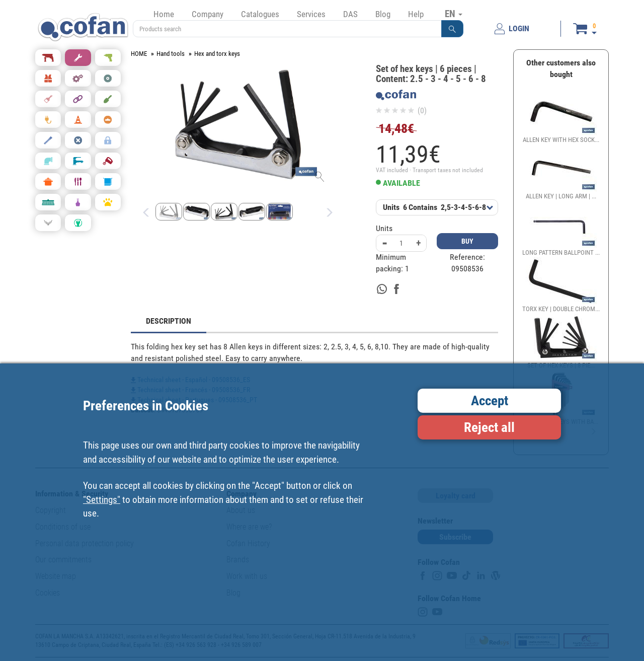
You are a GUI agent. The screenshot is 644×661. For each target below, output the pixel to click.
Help (416, 14)
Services (311, 14)
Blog (383, 14)
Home (164, 14)
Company (208, 14)
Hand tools (171, 54)
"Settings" (102, 500)
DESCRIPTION (169, 321)
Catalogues (260, 14)
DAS (350, 14)
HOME (139, 54)
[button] (452, 29)
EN (454, 14)
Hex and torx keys (217, 54)
